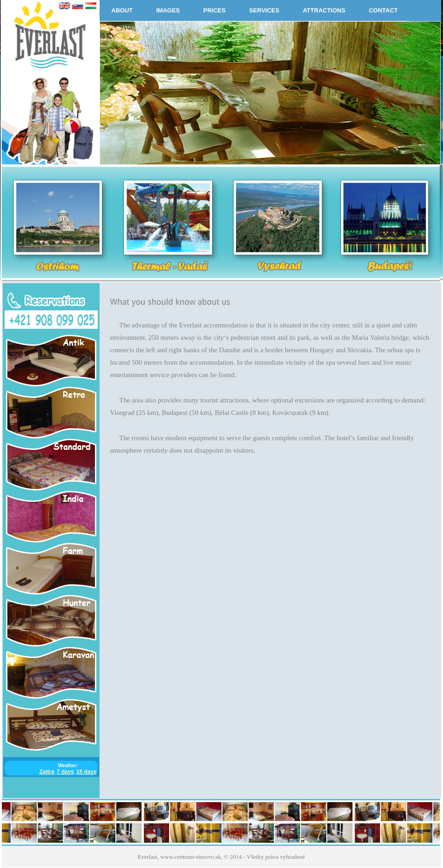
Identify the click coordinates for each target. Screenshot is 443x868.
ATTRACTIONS (324, 10)
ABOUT (122, 10)
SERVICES (264, 10)
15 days (86, 772)
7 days (65, 772)
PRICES (214, 10)
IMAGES (168, 10)
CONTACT (383, 10)
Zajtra (47, 772)
